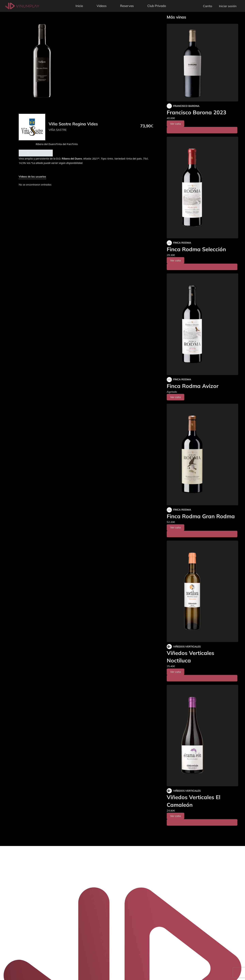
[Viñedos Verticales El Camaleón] (202, 736)
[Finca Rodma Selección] (202, 188)
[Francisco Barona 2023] (202, 63)
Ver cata (175, 124)
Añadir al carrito (36, 153)
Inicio (79, 6)
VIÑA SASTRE (58, 130)
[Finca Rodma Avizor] (202, 324)
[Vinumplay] (22, 6)
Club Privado (157, 6)
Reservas (127, 6)
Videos (102, 6)
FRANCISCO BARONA (186, 106)
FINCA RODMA (182, 243)
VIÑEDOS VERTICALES (187, 647)
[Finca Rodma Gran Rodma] (202, 455)
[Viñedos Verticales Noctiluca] (202, 591)
